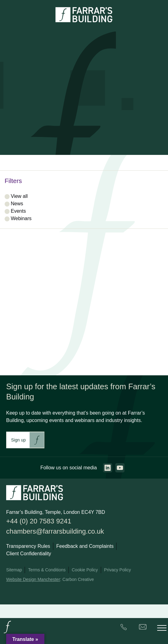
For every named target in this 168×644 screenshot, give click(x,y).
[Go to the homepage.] (7, 633)
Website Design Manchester (33, 579)
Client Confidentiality (29, 554)
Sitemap (14, 570)
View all (19, 196)
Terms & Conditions (47, 570)
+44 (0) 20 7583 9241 (39, 521)
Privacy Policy (118, 570)
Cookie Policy (85, 570)
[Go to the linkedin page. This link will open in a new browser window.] (108, 468)
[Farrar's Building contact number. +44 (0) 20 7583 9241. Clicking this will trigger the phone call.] (124, 628)
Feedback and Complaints (85, 546)
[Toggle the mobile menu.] (162, 628)
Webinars (21, 218)
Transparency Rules (28, 546)
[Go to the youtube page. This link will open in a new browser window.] (120, 468)
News (17, 204)
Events (18, 211)
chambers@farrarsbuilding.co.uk (55, 531)
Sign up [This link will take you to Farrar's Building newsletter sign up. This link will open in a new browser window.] (18, 440)
